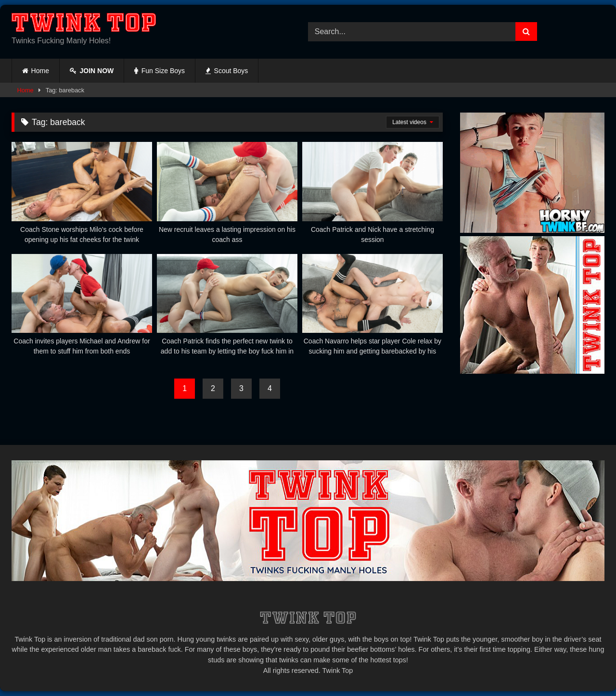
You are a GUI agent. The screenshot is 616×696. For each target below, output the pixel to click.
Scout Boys (227, 71)
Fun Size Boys (160, 71)
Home (40, 71)
